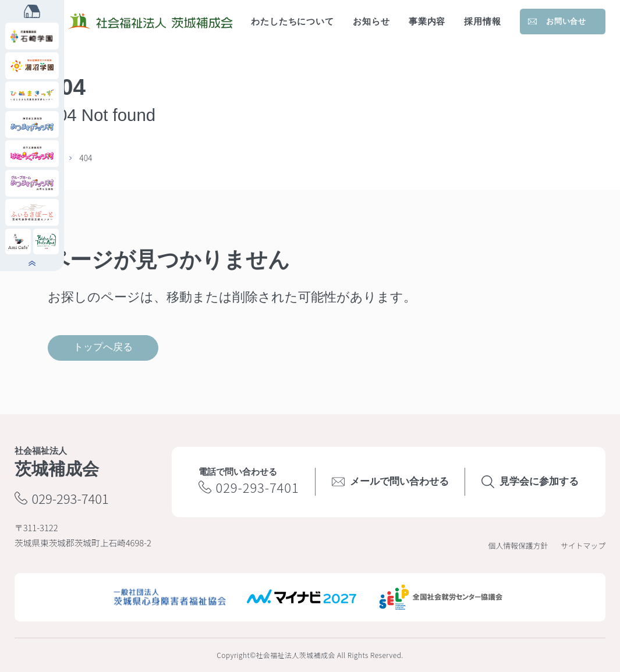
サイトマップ (583, 545)
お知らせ (371, 22)
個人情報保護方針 (518, 545)
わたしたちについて (293, 22)
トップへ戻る (103, 347)
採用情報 (483, 22)
